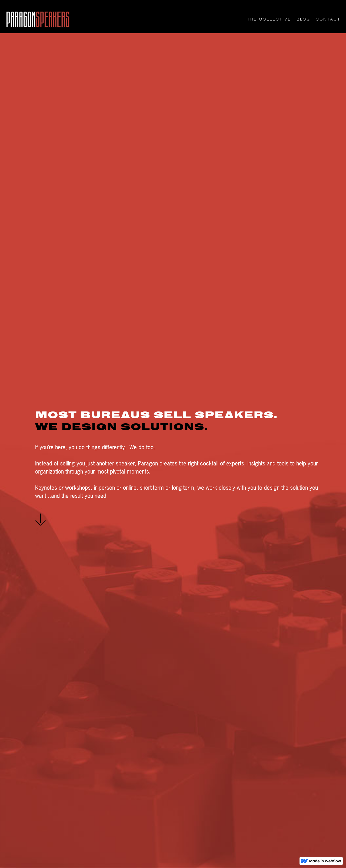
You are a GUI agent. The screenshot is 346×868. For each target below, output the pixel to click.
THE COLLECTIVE (269, 19)
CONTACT (328, 19)
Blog (303, 19)
